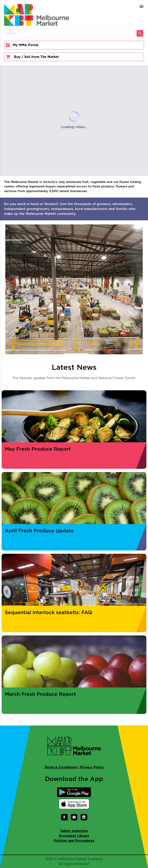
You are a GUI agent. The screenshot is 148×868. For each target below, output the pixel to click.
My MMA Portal (22, 45)
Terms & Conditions (61, 767)
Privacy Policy (92, 767)
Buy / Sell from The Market (32, 57)
